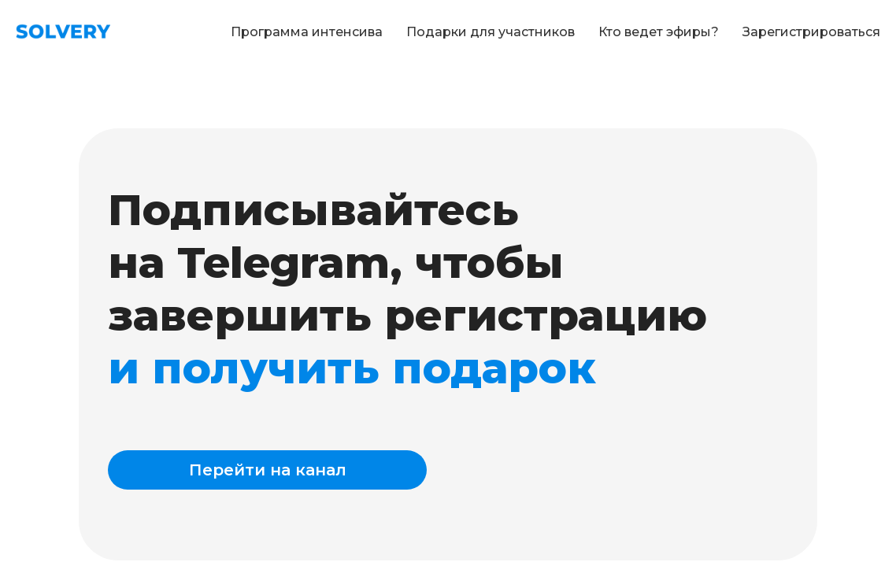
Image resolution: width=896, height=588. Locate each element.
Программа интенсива (307, 32)
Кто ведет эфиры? (659, 32)
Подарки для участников (491, 32)
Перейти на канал (268, 470)
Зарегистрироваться (811, 32)
